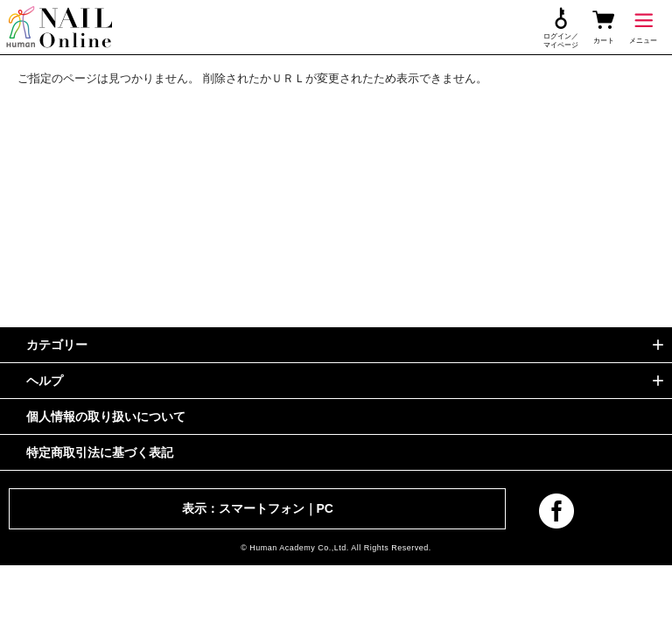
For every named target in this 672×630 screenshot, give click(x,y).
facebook (556, 511)
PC (325, 508)
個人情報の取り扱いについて (106, 416)
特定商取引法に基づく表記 (100, 452)
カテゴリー (57, 345)
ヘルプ (45, 381)
